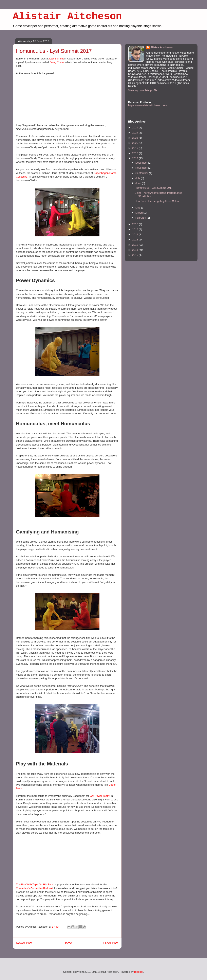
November (142, 168)
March (139, 213)
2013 (136, 240)
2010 (136, 255)
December (142, 163)
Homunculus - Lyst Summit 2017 (154, 188)
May (138, 208)
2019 (136, 148)
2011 (136, 250)
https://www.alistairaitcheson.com (147, 105)
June (139, 183)
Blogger (139, 972)
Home (68, 943)
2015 (136, 229)
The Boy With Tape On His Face (35, 884)
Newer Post (24, 943)
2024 (136, 133)
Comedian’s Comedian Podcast (34, 888)
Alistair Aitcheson (67, 16)
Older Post (111, 943)
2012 (136, 245)
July (138, 178)
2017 (136, 158)
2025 (136, 128)
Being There (57, 62)
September (142, 173)
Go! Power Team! (100, 796)
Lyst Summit (57, 59)
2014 (136, 234)
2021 (136, 138)
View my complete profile (143, 90)
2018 (136, 153)
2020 (136, 143)
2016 (136, 224)
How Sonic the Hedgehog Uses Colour (157, 201)
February (141, 218)
